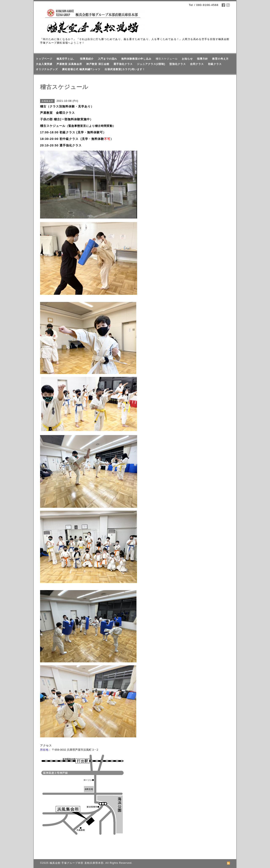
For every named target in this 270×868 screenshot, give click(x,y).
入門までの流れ (107, 59)
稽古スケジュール (167, 59)
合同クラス (197, 64)
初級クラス (215, 64)
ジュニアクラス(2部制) (151, 64)
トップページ (44, 59)
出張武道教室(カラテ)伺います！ (125, 69)
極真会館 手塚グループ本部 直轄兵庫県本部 (77, 863)
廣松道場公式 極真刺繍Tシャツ (81, 69)
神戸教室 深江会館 (98, 64)
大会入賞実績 (44, 64)
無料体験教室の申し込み (136, 59)
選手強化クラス (123, 64)
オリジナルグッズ (47, 69)
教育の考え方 (220, 59)
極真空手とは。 (66, 59)
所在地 (44, 750)
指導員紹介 (87, 59)
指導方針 (202, 59)
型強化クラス (178, 64)
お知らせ (187, 59)
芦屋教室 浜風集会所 (69, 64)
